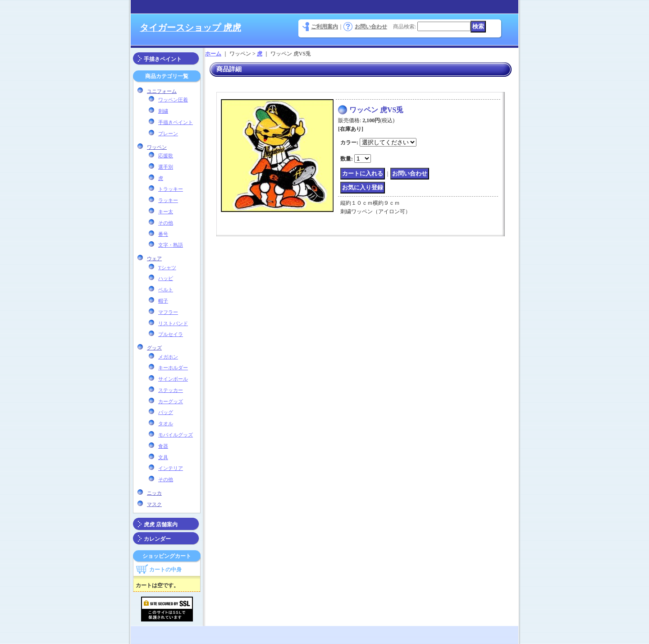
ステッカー (171, 390)
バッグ (166, 412)
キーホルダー (173, 368)
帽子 (163, 301)
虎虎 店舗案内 (161, 524)
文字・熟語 (171, 245)
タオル (166, 423)
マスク (154, 504)
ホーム (213, 54)
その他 (166, 223)
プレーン (168, 133)
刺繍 (163, 111)
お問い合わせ (371, 27)
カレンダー (157, 539)
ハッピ (166, 278)
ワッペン (157, 147)
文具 (163, 457)
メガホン (168, 357)
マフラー (168, 312)
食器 (163, 446)
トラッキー (171, 189)
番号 (163, 234)
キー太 (166, 212)
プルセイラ (171, 334)
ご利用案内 (324, 27)
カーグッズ (171, 401)
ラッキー (168, 200)
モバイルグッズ (176, 435)
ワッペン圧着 (173, 100)
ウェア (154, 258)
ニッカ (154, 493)
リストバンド (173, 323)
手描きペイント (163, 59)
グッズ (154, 348)
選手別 (166, 167)
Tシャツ (167, 267)
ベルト (166, 290)
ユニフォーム (162, 91)
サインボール (173, 379)
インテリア (171, 468)
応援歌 (166, 156)
